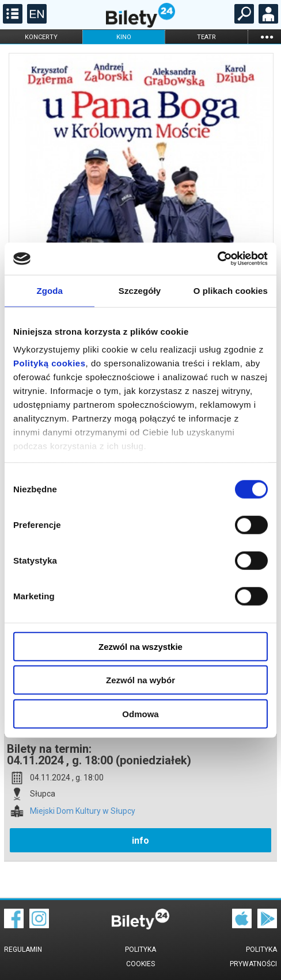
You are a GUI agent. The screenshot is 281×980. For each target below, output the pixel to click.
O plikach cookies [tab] (231, 290)
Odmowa (140, 713)
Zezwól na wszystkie (140, 646)
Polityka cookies (140, 957)
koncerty (41, 37)
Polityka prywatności (253, 957)
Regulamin (23, 950)
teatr (206, 37)
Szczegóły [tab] (140, 290)
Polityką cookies (50, 363)
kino (124, 37)
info (140, 841)
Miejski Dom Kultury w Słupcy (83, 811)
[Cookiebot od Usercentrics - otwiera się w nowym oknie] (217, 259)
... (267, 37)
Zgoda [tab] (50, 290)
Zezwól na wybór (140, 680)
